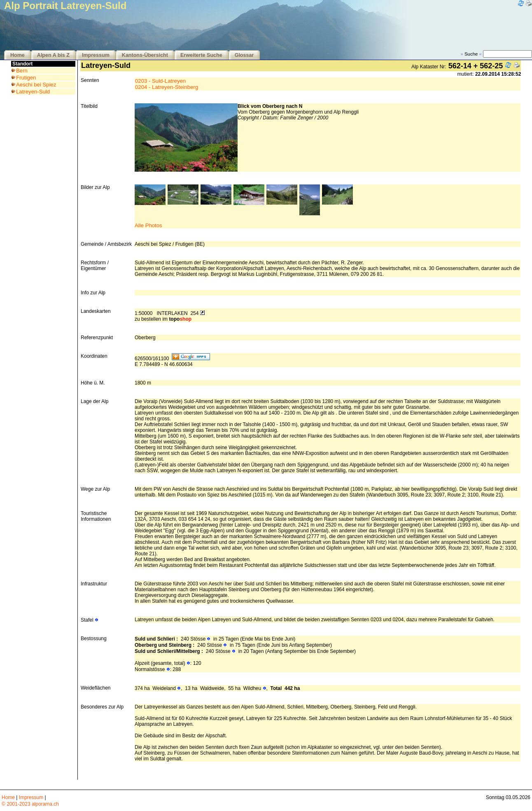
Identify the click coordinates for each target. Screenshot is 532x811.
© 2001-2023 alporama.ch (30, 804)
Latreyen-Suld (33, 92)
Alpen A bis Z (53, 55)
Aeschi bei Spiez (36, 85)
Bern (22, 71)
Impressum (96, 55)
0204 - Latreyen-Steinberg (167, 87)
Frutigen (26, 78)
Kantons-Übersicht (145, 55)
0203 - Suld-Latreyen (160, 81)
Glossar (244, 55)
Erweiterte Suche (201, 55)
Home (17, 55)
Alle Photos (148, 225)
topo (180, 319)
